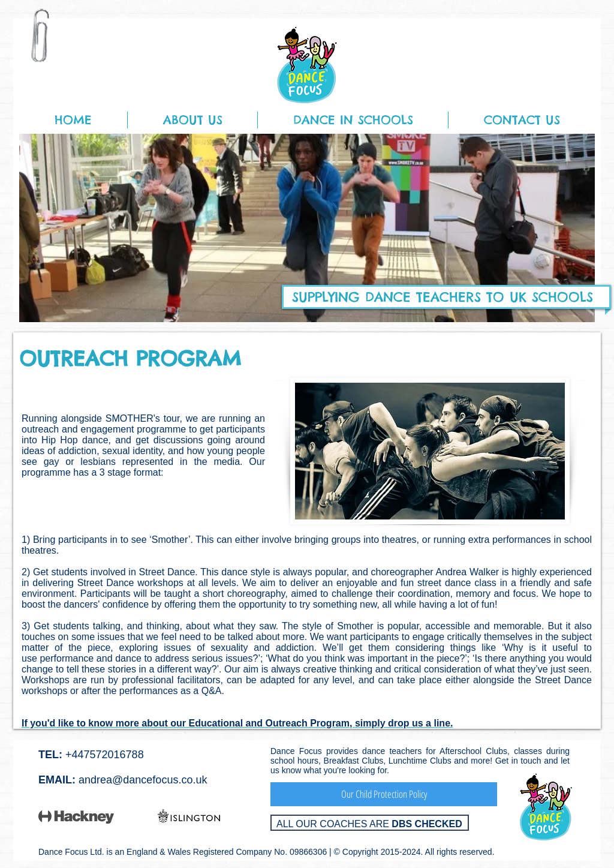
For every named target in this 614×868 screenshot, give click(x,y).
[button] (192, 120)
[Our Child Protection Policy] (384, 794)
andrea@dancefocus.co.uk (143, 780)
